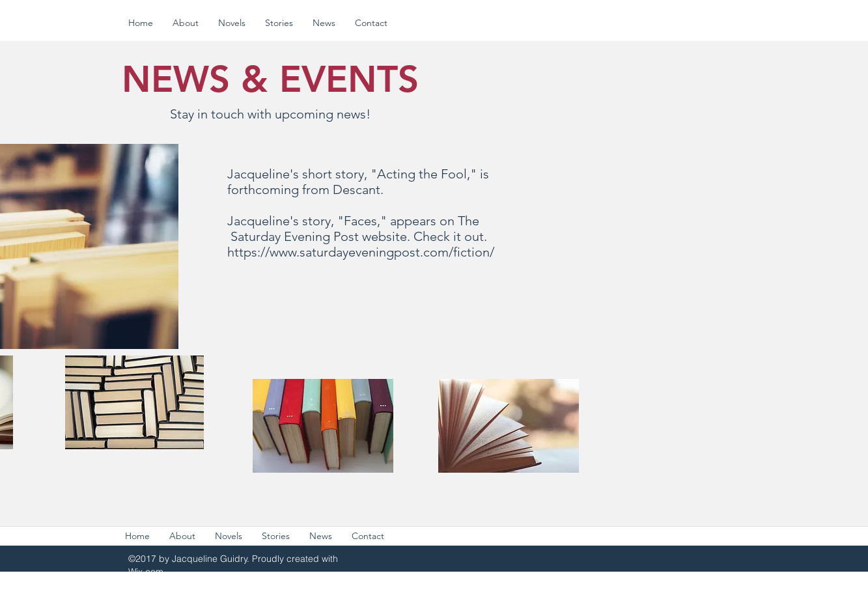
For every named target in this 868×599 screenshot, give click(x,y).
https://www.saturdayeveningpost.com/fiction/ (361, 252)
